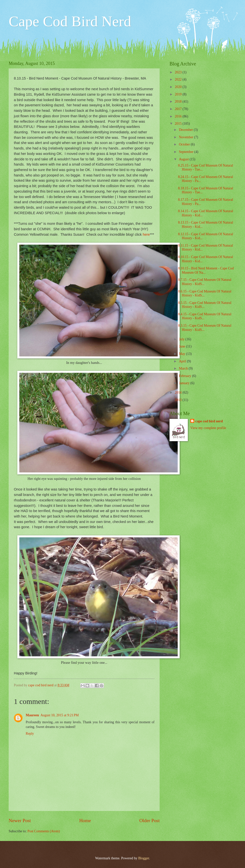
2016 (179, 116)
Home (85, 821)
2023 (179, 72)
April (183, 361)
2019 (179, 94)
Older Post (149, 821)
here (146, 234)
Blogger (144, 858)
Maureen (32, 715)
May (183, 354)
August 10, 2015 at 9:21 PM (60, 715)
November (187, 137)
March (184, 368)
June (183, 346)
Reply (30, 734)
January (185, 383)
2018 (179, 101)
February (185, 376)
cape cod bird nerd (209, 421)
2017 (179, 109)
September (187, 152)
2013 (179, 400)
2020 (179, 87)
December (186, 130)
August (184, 159)
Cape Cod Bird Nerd (70, 21)
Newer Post (20, 821)
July (182, 339)
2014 (179, 392)
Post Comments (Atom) (44, 831)
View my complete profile (208, 428)
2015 (179, 124)
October (185, 144)
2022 (179, 79)
